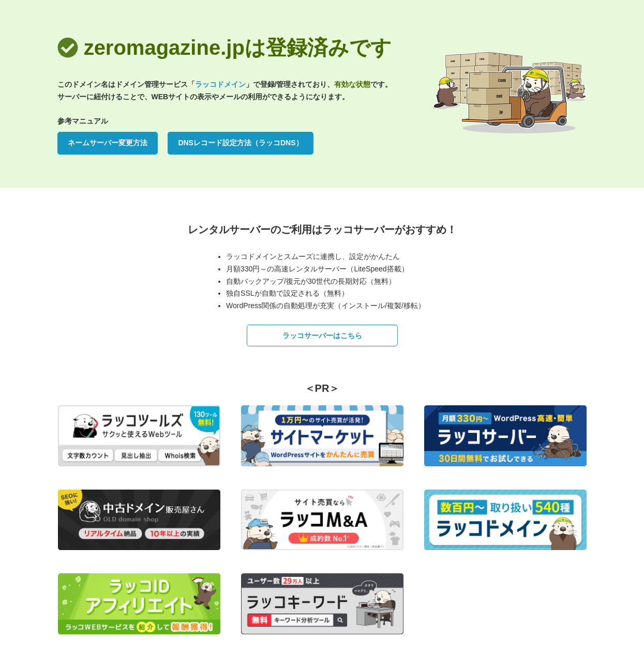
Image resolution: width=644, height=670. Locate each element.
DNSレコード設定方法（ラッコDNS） (240, 143)
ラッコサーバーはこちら (322, 336)
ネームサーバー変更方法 (108, 143)
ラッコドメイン (220, 84)
